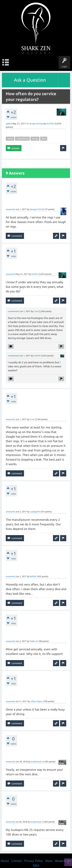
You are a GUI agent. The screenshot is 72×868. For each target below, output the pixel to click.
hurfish (50, 124)
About (5, 861)
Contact (17, 861)
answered (10, 209)
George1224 (35, 209)
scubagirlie (35, 512)
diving (35, 139)
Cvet (36, 311)
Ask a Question (30, 80)
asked (9, 124)
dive (44, 139)
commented (13, 311)
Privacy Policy (34, 861)
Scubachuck (36, 762)
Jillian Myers (36, 701)
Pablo (32, 641)
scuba (10, 139)
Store (49, 861)
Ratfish (33, 576)
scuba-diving (22, 139)
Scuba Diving (36, 124)
